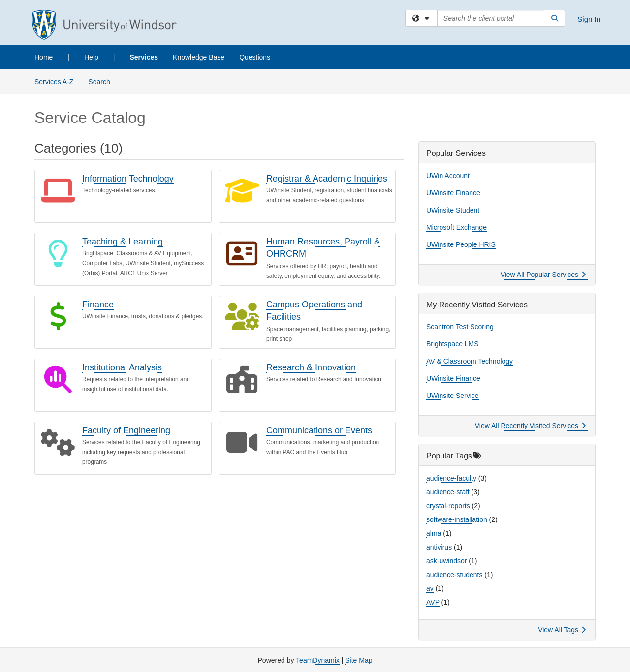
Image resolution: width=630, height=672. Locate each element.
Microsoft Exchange (457, 227)
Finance (98, 305)
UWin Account (448, 176)
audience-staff (448, 492)
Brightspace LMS (453, 344)
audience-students (454, 575)
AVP (433, 602)
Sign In (589, 19)
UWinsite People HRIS (461, 244)
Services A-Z (54, 82)
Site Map (359, 660)
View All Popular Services (543, 275)
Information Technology (128, 179)
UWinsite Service (453, 396)
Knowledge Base (199, 57)
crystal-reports (448, 506)
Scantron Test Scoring (460, 327)
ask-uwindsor (446, 561)
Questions (255, 57)
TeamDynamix (318, 660)
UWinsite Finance (453, 193)
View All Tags (562, 630)
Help (91, 57)
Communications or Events (319, 430)
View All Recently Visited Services (530, 426)
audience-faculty (451, 478)
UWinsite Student (453, 210)
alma (434, 533)
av (430, 588)
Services (144, 57)
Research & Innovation (311, 367)
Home (44, 57)
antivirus (439, 547)
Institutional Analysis (122, 367)
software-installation (457, 519)
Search (103, 81)
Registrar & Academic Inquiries (327, 179)
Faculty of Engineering (126, 430)
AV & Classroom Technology (470, 361)
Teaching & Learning (123, 242)
